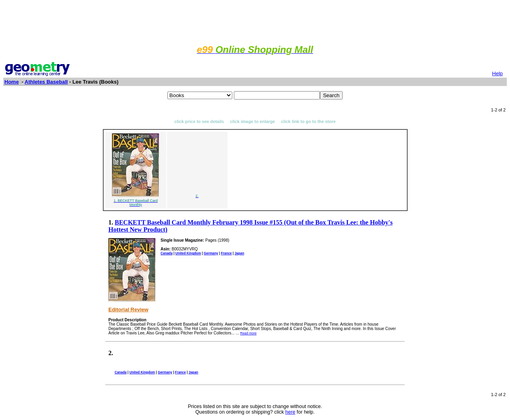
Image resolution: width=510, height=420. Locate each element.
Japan (239, 253)
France (226, 253)
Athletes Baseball (46, 82)
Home (12, 82)
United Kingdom (188, 253)
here (290, 412)
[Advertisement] (255, 21)
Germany (211, 253)
